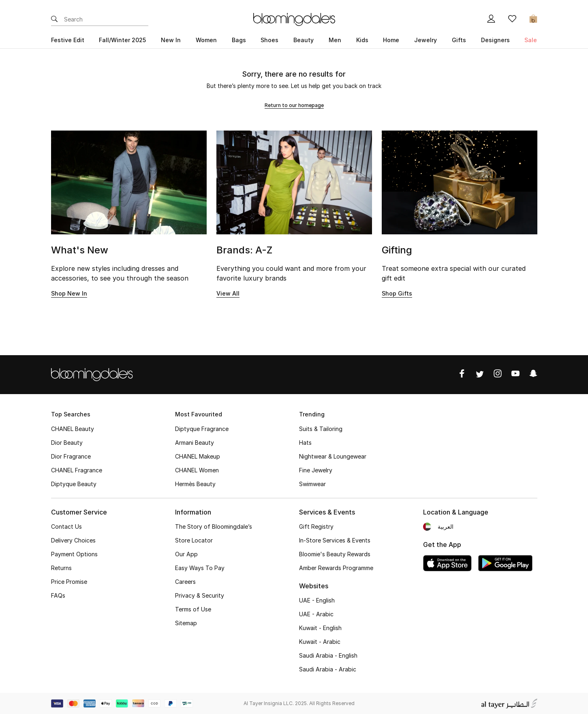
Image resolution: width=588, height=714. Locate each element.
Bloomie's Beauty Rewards (335, 554)
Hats (305, 443)
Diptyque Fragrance (202, 429)
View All (228, 293)
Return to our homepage (294, 105)
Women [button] (206, 40)
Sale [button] (531, 40)
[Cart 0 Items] (533, 19)
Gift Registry (316, 526)
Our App (186, 554)
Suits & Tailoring (321, 429)
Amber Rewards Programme (336, 568)
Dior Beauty (67, 443)
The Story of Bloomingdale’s (214, 526)
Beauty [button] (304, 40)
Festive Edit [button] (68, 40)
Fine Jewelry (316, 470)
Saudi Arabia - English (328, 655)
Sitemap (186, 623)
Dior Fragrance (71, 456)
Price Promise (69, 582)
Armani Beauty (195, 443)
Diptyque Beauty (74, 484)
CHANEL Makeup (198, 456)
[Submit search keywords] (54, 19)
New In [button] (171, 40)
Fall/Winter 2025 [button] (122, 40)
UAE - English (317, 600)
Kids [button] (362, 40)
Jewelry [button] (425, 40)
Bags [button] (239, 40)
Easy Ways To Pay (200, 568)
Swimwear (312, 484)
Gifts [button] (459, 40)
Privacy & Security (200, 595)
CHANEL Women (197, 470)
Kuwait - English (320, 628)
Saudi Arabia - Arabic (328, 669)
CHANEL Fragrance (77, 470)
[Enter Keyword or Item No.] (106, 19)
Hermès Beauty (195, 484)
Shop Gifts (397, 293)
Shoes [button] (269, 40)
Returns (61, 568)
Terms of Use (193, 609)
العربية (446, 526)
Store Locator (194, 540)
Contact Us (66, 526)
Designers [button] (495, 40)
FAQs (58, 595)
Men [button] (335, 40)
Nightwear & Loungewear (333, 456)
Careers (185, 582)
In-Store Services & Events (335, 540)
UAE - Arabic (316, 614)
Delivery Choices (73, 540)
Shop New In (69, 293)
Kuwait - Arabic (320, 642)
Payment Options (74, 554)
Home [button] (391, 40)
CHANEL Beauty (73, 429)
